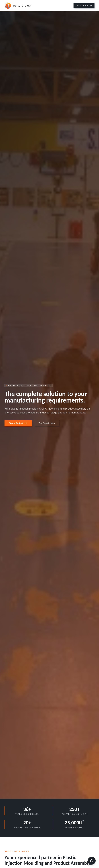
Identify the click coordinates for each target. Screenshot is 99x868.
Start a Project (18, 423)
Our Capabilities (47, 423)
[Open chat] (92, 861)
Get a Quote (84, 6)
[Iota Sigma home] (18, 6)
